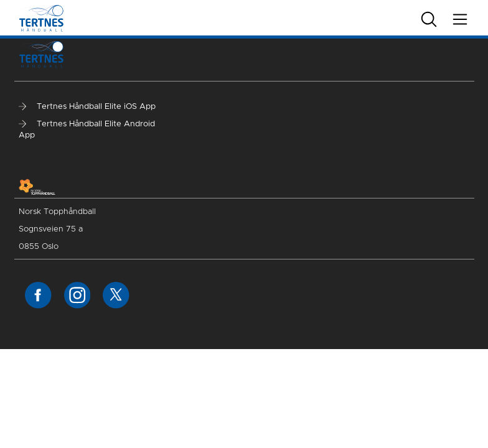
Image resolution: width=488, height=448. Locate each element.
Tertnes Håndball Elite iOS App (87, 107)
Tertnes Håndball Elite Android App (87, 130)
